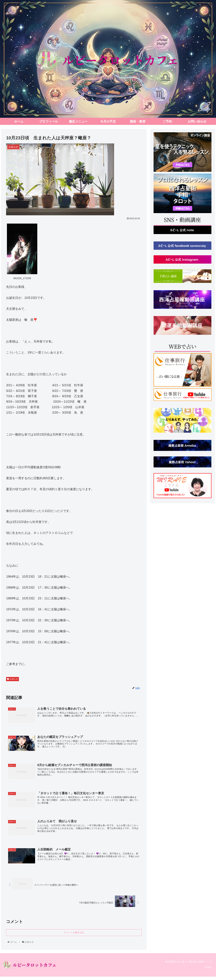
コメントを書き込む (74, 936)
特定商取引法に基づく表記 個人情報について (187, 965)
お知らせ (12, 679)
